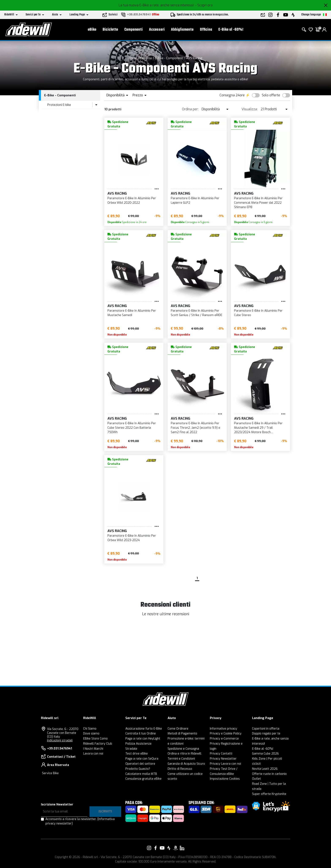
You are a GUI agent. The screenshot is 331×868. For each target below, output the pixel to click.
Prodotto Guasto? (138, 769)
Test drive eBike (137, 754)
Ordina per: (190, 109)
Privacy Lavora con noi (225, 764)
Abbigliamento (182, 30)
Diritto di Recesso (180, 769)
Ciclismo (146, 58)
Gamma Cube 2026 (265, 754)
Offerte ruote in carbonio (269, 774)
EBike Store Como (95, 739)
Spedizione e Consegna (183, 749)
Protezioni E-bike (59, 105)
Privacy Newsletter (223, 759)
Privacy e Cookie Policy (226, 734)
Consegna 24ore (232, 95)
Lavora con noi (93, 754)
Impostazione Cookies (225, 779)
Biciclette (110, 30)
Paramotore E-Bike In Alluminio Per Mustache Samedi (132, 313)
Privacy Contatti (221, 754)
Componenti (134, 30)
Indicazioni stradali (60, 740)
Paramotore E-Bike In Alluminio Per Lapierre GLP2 (195, 201)
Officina (206, 30)
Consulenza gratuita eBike (143, 779)
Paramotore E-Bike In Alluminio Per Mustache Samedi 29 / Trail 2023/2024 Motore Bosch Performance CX (258, 428)
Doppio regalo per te (266, 734)
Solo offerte (271, 95)
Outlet (256, 779)
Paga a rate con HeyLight (143, 739)
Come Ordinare (178, 729)
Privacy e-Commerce (224, 739)
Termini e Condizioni (181, 759)
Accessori (157, 30)
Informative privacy (223, 729)
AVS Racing (194, 58)
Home (133, 58)
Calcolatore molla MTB (141, 774)
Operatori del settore (140, 764)
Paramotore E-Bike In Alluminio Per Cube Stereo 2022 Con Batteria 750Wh (132, 428)
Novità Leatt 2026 (265, 769)
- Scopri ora (204, 5)
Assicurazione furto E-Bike (144, 729)
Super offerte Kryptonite (269, 794)
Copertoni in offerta (266, 729)
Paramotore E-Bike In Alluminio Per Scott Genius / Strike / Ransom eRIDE (197, 313)
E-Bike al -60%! (231, 30)
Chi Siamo (90, 729)
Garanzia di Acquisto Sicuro (186, 764)
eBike (92, 30)
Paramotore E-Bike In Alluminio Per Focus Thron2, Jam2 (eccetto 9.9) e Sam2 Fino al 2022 (195, 428)
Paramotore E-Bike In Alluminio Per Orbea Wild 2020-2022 (132, 201)
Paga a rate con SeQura (142, 759)
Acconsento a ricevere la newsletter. (80, 821)
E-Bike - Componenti (169, 58)
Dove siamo (91, 734)
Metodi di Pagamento (182, 734)
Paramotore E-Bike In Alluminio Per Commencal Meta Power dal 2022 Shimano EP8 (258, 203)
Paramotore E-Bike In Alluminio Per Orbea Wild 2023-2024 (132, 538)
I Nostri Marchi (93, 749)
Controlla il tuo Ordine (141, 734)
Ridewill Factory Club (98, 744)
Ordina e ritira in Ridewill (184, 754)
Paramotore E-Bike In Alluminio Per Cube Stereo (258, 313)
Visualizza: (250, 109)
